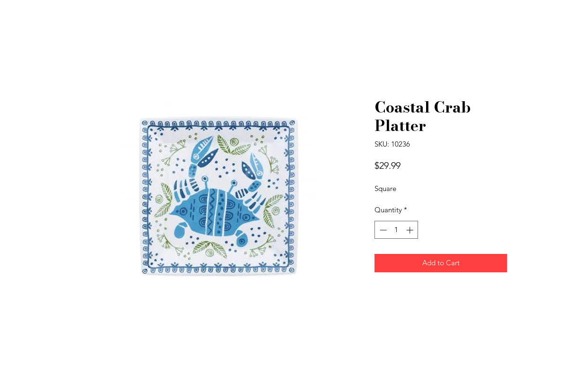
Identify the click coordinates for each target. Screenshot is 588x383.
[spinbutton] (396, 230)
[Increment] (411, 230)
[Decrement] (382, 230)
